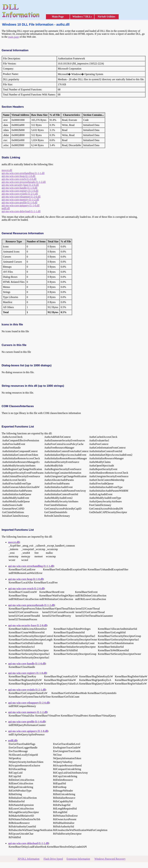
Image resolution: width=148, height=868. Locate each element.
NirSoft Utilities (106, 17)
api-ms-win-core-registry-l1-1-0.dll (20, 191)
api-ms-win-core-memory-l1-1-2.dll (20, 200)
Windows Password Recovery (110, 859)
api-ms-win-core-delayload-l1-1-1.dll (21, 211)
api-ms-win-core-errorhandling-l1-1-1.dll (23, 173)
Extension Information (78, 859)
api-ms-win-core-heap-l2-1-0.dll (18, 176)
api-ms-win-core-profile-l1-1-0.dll (19, 202)
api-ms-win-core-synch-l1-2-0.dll (19, 179)
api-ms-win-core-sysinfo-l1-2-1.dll (20, 194)
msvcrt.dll (7, 170)
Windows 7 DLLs (82, 17)
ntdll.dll (6, 208)
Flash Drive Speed (53, 859)
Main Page (58, 17)
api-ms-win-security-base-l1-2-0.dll (20, 185)
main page (14, 37)
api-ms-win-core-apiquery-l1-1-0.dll (21, 205)
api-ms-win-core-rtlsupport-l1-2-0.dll (21, 197)
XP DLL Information (29, 859)
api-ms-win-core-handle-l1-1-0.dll (19, 188)
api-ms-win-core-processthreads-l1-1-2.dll (24, 182)
